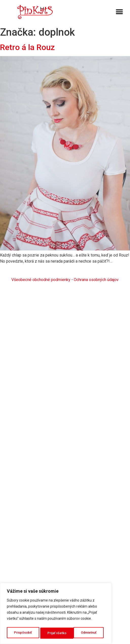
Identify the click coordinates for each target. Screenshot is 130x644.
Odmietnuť (55, 633)
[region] (56, 614)
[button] (119, 12)
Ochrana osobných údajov (96, 280)
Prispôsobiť (23, 633)
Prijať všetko (88, 633)
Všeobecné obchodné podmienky (41, 280)
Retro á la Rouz (27, 47)
